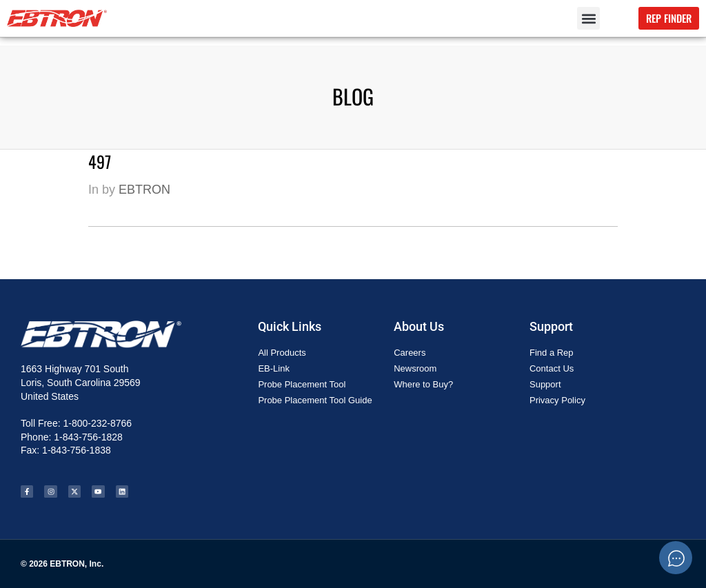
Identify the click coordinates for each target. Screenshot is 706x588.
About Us (419, 326)
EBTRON (144, 190)
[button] (588, 18)
